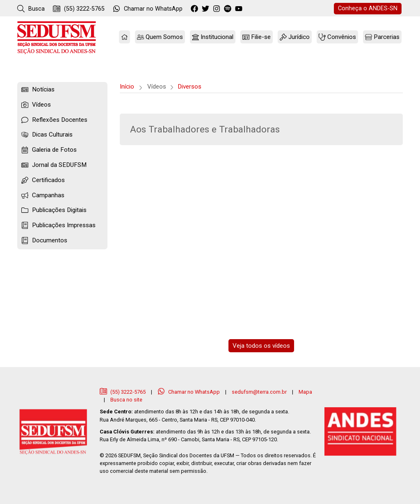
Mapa (305, 392)
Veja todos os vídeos (261, 346)
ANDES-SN (368, 8)
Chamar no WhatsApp (189, 392)
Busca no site (126, 400)
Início (127, 87)
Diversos (189, 87)
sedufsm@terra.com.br (259, 392)
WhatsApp (148, 9)
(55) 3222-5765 (79, 9)
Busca (31, 9)
